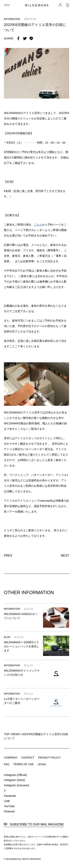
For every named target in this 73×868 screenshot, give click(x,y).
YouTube (9, 806)
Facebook (10, 796)
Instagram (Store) (15, 780)
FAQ (7, 764)
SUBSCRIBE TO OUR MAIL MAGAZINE (34, 824)
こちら (38, 225)
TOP (7, 734)
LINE (7, 801)
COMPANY (11, 758)
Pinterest (9, 811)
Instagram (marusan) (17, 785)
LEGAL (42, 764)
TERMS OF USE (23, 764)
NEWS (16, 734)
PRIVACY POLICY (49, 758)
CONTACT (28, 758)
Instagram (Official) (15, 775)
